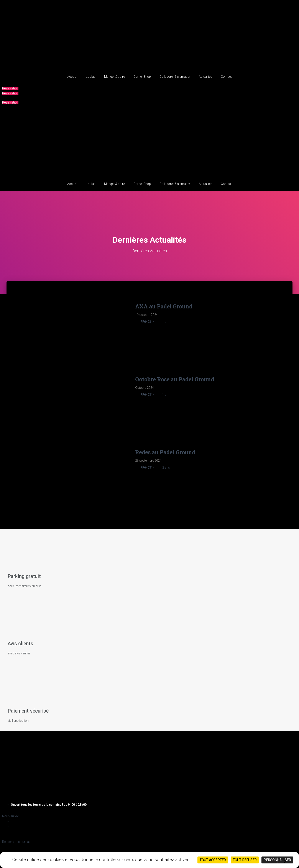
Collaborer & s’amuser (175, 77)
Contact (226, 77)
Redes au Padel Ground (165, 444)
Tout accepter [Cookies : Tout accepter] (213, 860)
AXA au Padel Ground (164, 306)
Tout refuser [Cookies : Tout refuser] (245, 860)
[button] (10, 88)
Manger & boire (114, 77)
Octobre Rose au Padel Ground (175, 375)
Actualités (205, 77)
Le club (91, 77)
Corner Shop (142, 77)
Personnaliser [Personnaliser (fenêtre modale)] (277, 860)
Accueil (72, 77)
